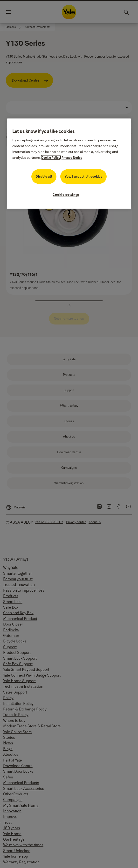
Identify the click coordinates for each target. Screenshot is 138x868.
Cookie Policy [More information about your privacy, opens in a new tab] (51, 157)
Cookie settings (66, 194)
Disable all (44, 176)
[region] (69, 164)
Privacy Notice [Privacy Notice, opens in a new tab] (72, 157)
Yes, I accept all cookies (83, 176)
